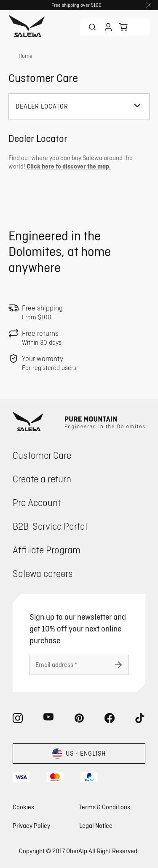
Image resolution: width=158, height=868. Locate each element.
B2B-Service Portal (50, 526)
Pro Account (37, 502)
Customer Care (42, 455)
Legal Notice (96, 826)
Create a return (42, 479)
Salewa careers (43, 573)
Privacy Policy (31, 826)
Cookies (23, 807)
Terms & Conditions (105, 807)
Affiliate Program (47, 550)
